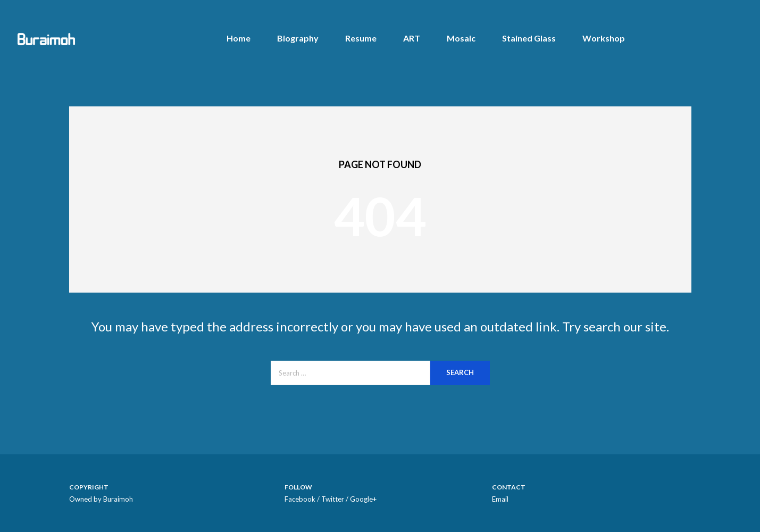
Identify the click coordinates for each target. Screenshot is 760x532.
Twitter (333, 499)
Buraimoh (118, 499)
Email (500, 499)
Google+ (363, 499)
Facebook (300, 499)
